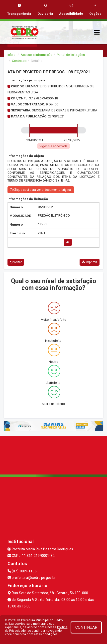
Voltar (16, 262)
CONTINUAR (86, 627)
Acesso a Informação (37, 55)
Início (11, 55)
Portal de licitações (71, 55)
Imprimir (90, 262)
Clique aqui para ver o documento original (41, 190)
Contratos (19, 61)
